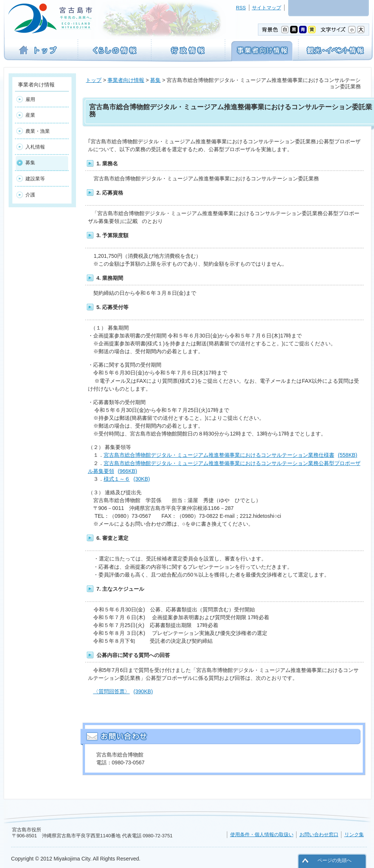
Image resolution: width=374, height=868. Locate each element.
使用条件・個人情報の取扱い (262, 835)
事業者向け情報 (126, 80)
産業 (30, 115)
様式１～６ (127, 479)
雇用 (30, 99)
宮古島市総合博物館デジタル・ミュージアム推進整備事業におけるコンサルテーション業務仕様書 (231, 455)
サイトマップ (267, 8)
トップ (94, 80)
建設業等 (35, 179)
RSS (241, 8)
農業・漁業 (38, 131)
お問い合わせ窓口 (319, 835)
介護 (30, 195)
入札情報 (35, 147)
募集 (155, 80)
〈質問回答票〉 (123, 691)
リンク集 (354, 835)
